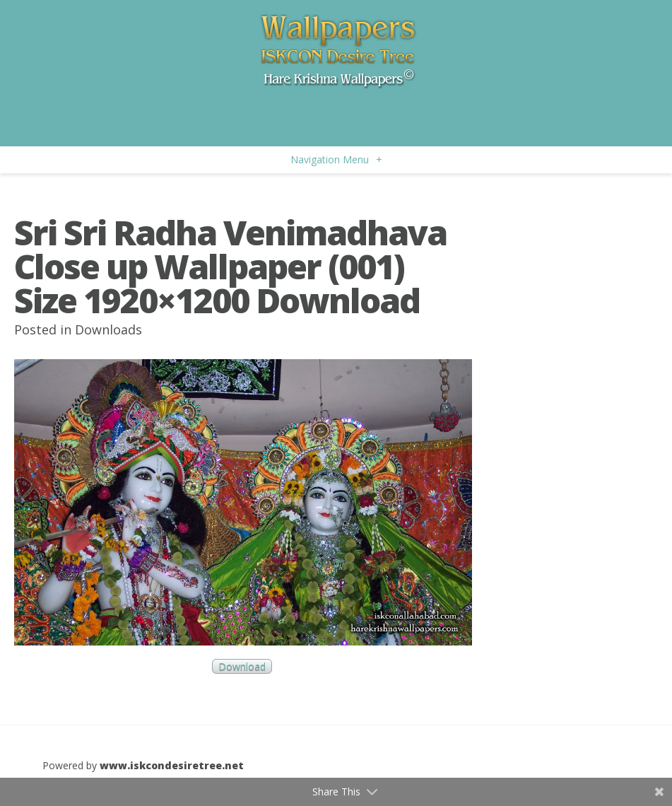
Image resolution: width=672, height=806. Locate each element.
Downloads (108, 329)
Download (242, 666)
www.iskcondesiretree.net (172, 765)
